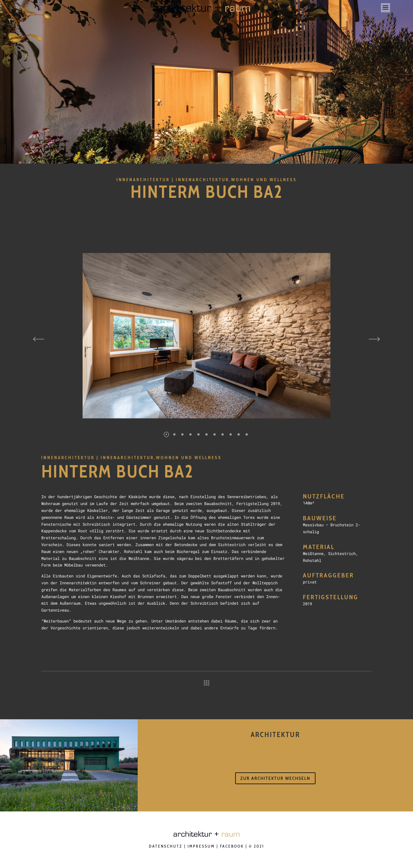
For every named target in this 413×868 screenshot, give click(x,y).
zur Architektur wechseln (275, 778)
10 (239, 434)
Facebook (232, 846)
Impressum (201, 846)
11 (247, 434)
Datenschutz (166, 846)
